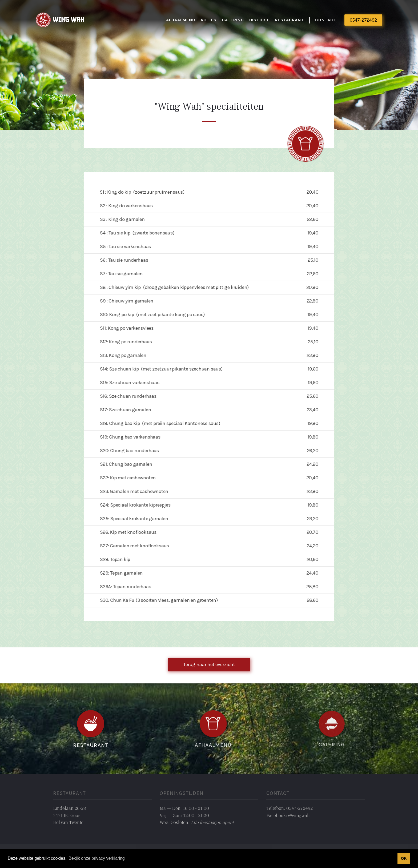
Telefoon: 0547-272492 (290, 808)
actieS (208, 20)
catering (233, 20)
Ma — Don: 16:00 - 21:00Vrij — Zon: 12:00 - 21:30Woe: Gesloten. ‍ (197, 815)
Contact (326, 20)
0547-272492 (363, 20)
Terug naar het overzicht (209, 664)
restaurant (289, 20)
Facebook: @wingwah (288, 816)
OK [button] (404, 858)
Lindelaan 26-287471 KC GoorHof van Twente (69, 815)
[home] (60, 20)
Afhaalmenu (181, 20)
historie (259, 20)
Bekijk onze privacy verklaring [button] (97, 858)
